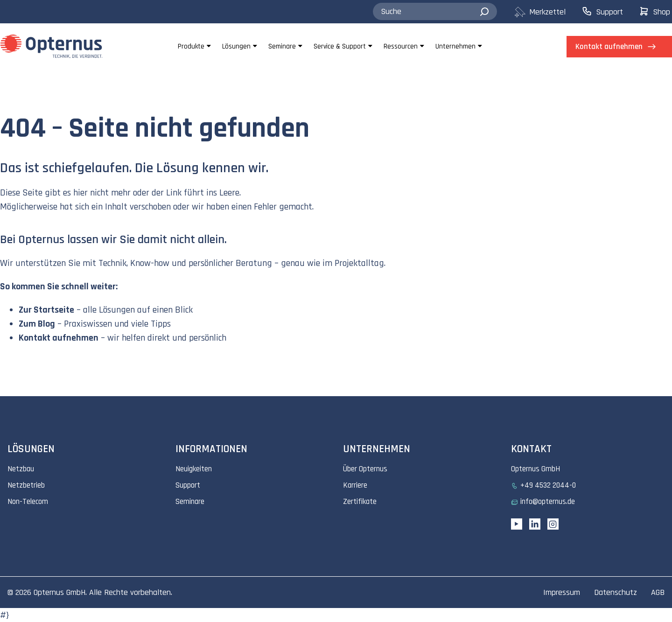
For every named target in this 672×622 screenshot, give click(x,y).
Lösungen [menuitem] (236, 46)
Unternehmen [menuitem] (455, 46)
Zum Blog (37, 324)
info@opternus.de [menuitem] (548, 502)
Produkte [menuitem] (191, 46)
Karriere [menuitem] (355, 485)
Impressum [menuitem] (562, 592)
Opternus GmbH (59, 592)
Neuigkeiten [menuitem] (194, 469)
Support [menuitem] (188, 485)
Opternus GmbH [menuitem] (535, 469)
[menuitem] (548, 12)
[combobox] (435, 12)
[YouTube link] (517, 524)
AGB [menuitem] (658, 592)
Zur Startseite (46, 310)
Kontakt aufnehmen (59, 338)
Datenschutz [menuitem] (616, 592)
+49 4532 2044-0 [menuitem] (548, 485)
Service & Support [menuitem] (340, 46)
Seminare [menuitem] (282, 46)
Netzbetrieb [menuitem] (26, 485)
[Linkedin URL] (535, 524)
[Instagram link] (553, 524)
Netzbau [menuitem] (21, 469)
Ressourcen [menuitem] (401, 46)
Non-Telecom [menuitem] (28, 502)
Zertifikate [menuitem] (360, 502)
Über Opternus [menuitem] (365, 469)
